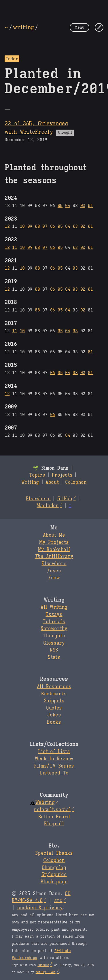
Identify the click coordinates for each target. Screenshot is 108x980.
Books (54, 722)
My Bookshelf (54, 550)
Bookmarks (54, 694)
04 (68, 205)
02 (83, 205)
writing (23, 27)
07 (45, 226)
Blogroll (54, 824)
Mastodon (48, 506)
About (52, 482)
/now (54, 578)
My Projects (54, 542)
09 (30, 226)
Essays (54, 615)
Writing (30, 482)
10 (22, 226)
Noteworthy (54, 629)
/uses (54, 571)
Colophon (76, 482)
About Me (54, 535)
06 (53, 226)
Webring (42, 802)
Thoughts (54, 636)
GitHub (65, 499)
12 (7, 226)
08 (37, 226)
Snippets (54, 701)
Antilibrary (54, 557)
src (58, 901)
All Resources (54, 687)
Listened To (54, 773)
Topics (37, 475)
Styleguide (54, 875)
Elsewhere (38, 499)
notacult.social (52, 810)
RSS (54, 650)
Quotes (54, 708)
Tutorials (54, 622)
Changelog (54, 868)
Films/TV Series (54, 766)
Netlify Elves (46, 972)
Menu (79, 27)
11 (15, 247)
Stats (54, 657)
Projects (62, 475)
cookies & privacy (40, 908)
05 (60, 205)
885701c (43, 965)
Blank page (54, 882)
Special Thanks (54, 853)
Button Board (54, 817)
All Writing (54, 607)
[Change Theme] (99, 27)
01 (90, 205)
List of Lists (54, 752)
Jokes (54, 715)
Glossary (54, 643)
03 (75, 226)
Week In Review (54, 759)
